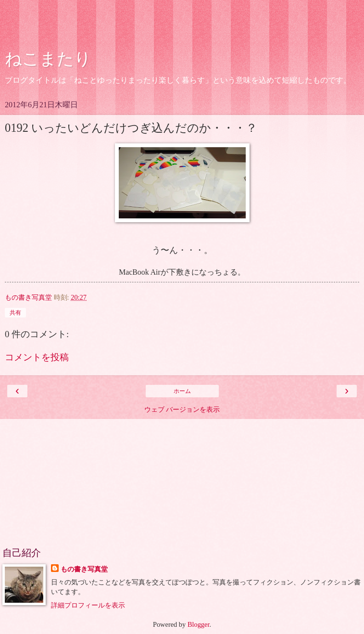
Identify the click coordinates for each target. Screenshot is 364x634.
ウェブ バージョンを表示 (182, 409)
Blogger (199, 624)
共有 (15, 313)
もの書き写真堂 (84, 569)
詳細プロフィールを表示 (88, 605)
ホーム (182, 391)
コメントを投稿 (37, 357)
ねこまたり (48, 59)
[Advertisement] (182, 26)
